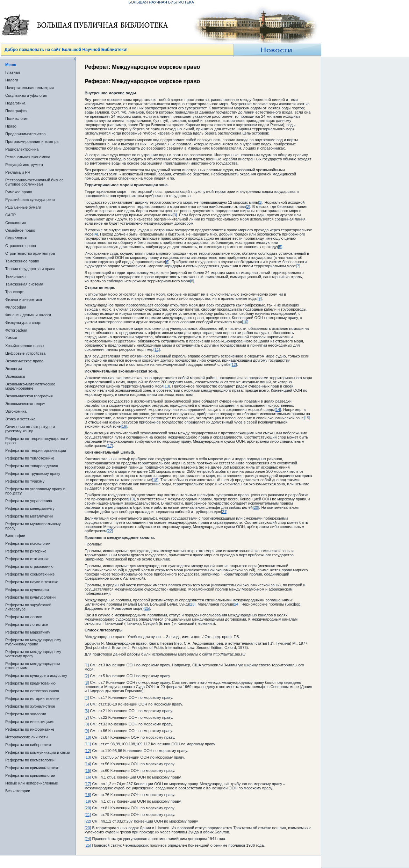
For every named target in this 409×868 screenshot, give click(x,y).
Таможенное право (22, 261)
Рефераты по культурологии (30, 597)
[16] (124, 426)
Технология (15, 276)
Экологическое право (24, 361)
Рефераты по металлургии (29, 516)
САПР (10, 215)
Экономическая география (29, 396)
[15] (307, 418)
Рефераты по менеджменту (30, 508)
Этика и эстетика (20, 419)
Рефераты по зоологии (26, 714)
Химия (11, 338)
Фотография (16, 330)
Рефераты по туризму (25, 481)
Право (11, 126)
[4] (96, 234)
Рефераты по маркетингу (28, 632)
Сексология (16, 223)
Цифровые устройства (25, 353)
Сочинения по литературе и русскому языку (30, 429)
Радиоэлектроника (22, 149)
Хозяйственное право (24, 346)
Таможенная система (24, 284)
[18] (155, 480)
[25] (147, 608)
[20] (256, 507)
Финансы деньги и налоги (28, 315)
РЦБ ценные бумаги (23, 207)
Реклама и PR (18, 172)
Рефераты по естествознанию (32, 691)
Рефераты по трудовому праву (33, 473)
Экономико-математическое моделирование (30, 386)
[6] (167, 262)
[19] (131, 499)
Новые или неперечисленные (32, 783)
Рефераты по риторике (26, 551)
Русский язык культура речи (30, 200)
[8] (192, 281)
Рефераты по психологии (28, 543)
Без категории (18, 791)
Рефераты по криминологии (30, 775)
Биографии (15, 536)
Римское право (19, 192)
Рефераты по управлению (29, 501)
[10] (245, 322)
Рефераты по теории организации (36, 450)
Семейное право (20, 230)
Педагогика (15, 103)
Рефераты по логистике (27, 624)
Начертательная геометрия (30, 88)
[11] (157, 349)
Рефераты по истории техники (32, 699)
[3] (175, 215)
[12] (234, 364)
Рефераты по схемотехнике (30, 574)
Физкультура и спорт (24, 323)
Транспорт (15, 292)
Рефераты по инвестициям (29, 722)
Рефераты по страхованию (29, 566)
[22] (110, 531)
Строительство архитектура (30, 253)
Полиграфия (16, 111)
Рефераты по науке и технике (32, 582)
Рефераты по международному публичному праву (33, 642)
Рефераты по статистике (27, 559)
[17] (110, 446)
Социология (16, 238)
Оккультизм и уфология (26, 95)
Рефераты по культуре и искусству (36, 675)
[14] (278, 410)
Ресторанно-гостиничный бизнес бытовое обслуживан (34, 182)
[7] (298, 266)
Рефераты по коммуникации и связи (38, 752)
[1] (260, 202)
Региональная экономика (28, 157)
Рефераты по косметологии (30, 760)
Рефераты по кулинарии (27, 589)
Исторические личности (26, 737)
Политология (17, 118)
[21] (224, 512)
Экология (14, 369)
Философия (16, 307)
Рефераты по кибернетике (29, 745)
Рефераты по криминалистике (32, 768)
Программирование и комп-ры (32, 142)
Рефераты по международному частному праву (33, 654)
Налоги (12, 80)
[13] (167, 386)
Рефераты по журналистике (30, 706)
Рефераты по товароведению (32, 466)
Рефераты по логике (24, 617)
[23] (192, 604)
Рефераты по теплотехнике (30, 458)
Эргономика (16, 411)
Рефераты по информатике (30, 729)
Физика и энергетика (24, 299)
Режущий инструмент (24, 165)
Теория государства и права (30, 269)
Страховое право (21, 246)
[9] (259, 298)
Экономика (15, 376)
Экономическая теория (26, 404)
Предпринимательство (25, 134)
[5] (280, 247)
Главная (13, 72)
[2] (248, 207)
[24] (236, 604)
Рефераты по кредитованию (30, 683)
